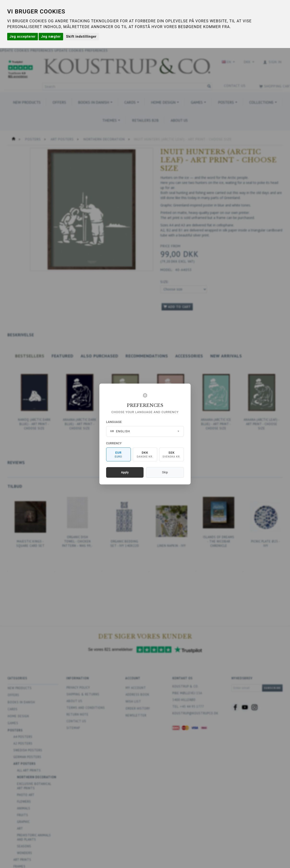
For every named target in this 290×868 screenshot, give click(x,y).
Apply (125, 472)
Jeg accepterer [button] (23, 36)
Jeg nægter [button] (51, 36)
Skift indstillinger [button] (81, 36)
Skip (165, 472)
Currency (114, 443)
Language (114, 422)
